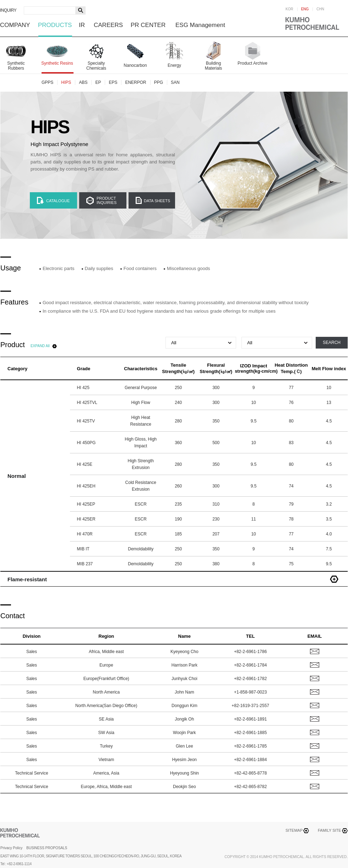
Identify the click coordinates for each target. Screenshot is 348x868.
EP (98, 82)
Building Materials (214, 66)
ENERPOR (135, 82)
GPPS (47, 82)
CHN (320, 9)
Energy (174, 65)
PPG (159, 82)
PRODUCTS (55, 25)
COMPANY (15, 25)
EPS (113, 82)
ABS (83, 82)
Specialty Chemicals (96, 66)
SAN (175, 82)
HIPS (66, 82)
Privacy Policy (11, 848)
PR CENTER (148, 25)
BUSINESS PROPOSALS (47, 848)
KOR (289, 9)
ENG (305, 9)
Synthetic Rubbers (16, 66)
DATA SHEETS (157, 201)
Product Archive (252, 63)
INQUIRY (8, 10)
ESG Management (200, 25)
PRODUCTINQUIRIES (107, 200)
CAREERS (108, 25)
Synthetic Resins (57, 63)
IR (82, 25)
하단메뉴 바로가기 (0, 0)
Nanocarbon (135, 65)
